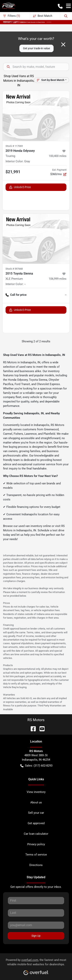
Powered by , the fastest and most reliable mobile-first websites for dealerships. (36, 965)
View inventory (36, 792)
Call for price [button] (16, 295)
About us (36, 802)
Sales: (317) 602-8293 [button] (36, 766)
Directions (36, 865)
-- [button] (66, 295)
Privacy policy (36, 844)
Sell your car (36, 813)
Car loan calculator (36, 834)
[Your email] (36, 925)
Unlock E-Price (20, 187)
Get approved (36, 823)
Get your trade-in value (36, 48)
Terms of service (36, 855)
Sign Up (36, 936)
